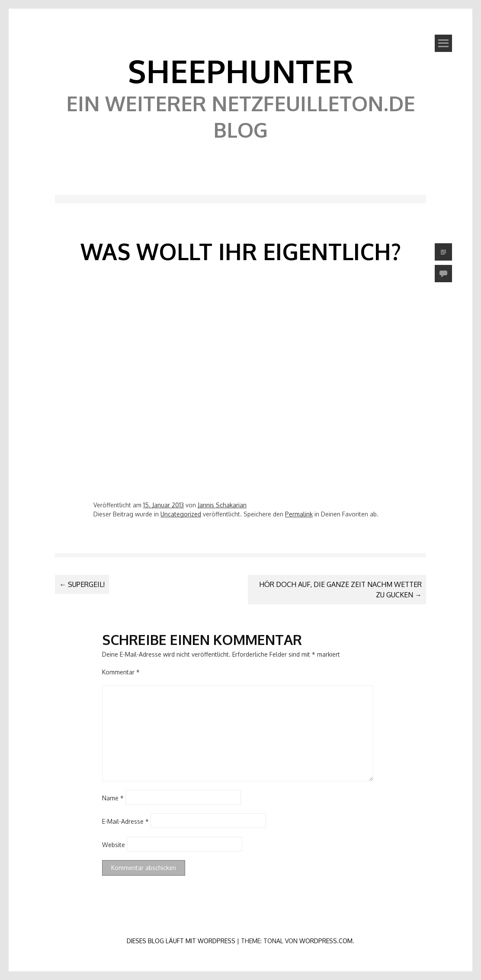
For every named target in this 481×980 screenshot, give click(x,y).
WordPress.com (326, 941)
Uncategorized (181, 514)
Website (114, 844)
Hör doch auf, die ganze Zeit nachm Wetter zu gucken (340, 590)
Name (113, 798)
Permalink (299, 514)
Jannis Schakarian (222, 505)
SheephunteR (241, 71)
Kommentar (121, 672)
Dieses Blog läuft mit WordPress (181, 941)
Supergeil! (82, 584)
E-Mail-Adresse (125, 821)
